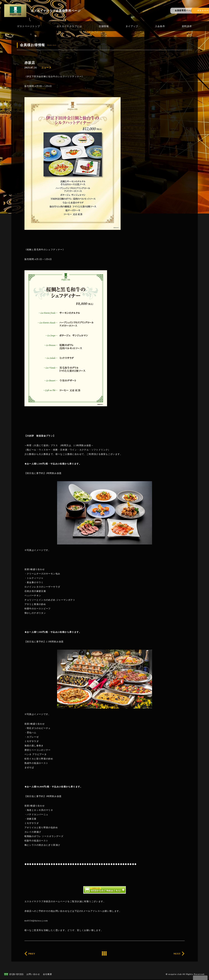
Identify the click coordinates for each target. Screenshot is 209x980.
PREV (33, 954)
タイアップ (132, 26)
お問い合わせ (33, 975)
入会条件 (160, 26)
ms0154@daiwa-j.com (36, 921)
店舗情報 (104, 26)
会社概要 (47, 975)
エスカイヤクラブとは (69, 26)
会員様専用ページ (154, 10)
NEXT (175, 954)
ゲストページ (189, 10)
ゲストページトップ (29, 26)
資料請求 (187, 26)
